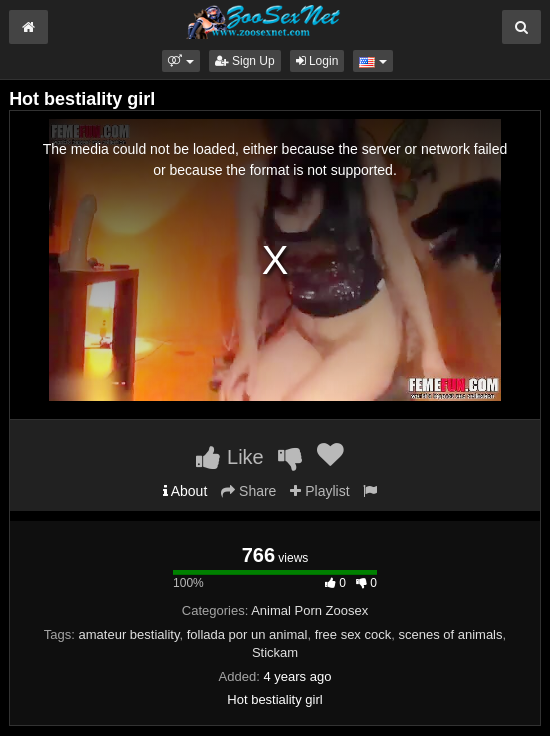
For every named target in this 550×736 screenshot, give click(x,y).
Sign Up (245, 61)
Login (317, 61)
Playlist (319, 491)
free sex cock (353, 634)
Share (248, 491)
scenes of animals (450, 634)
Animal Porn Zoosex (309, 610)
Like (229, 457)
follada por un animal (247, 634)
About (185, 491)
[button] (180, 61)
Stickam (275, 652)
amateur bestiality (129, 634)
